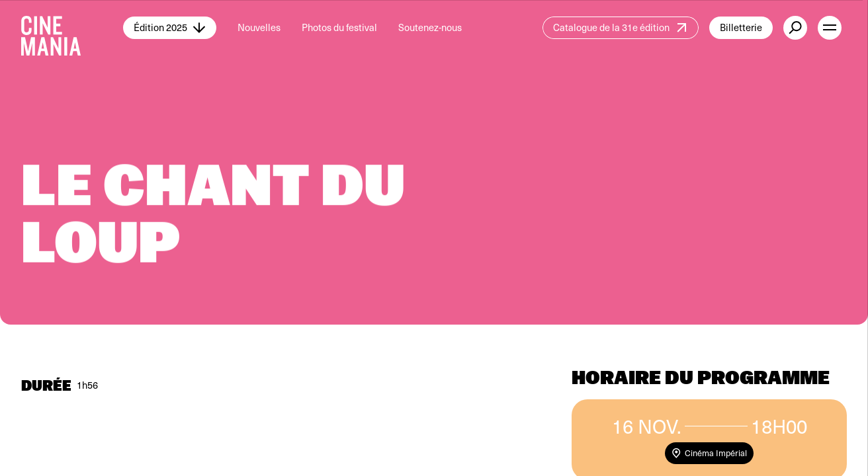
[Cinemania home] (72, 28)
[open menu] (830, 28)
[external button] (795, 28)
